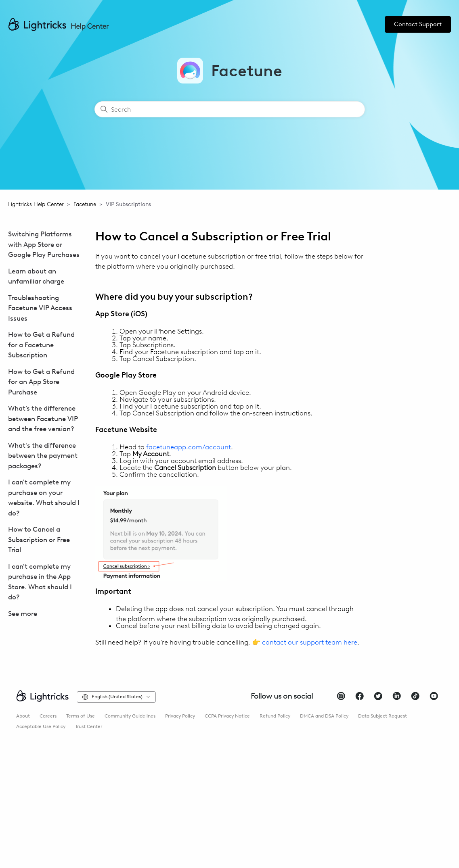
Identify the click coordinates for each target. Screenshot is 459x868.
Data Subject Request (382, 716)
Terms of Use (81, 716)
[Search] (230, 109)
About (23, 716)
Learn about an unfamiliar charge (36, 276)
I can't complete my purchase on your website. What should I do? (44, 498)
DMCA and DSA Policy (324, 716)
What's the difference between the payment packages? (43, 456)
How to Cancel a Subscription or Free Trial (39, 539)
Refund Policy (275, 716)
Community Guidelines (130, 716)
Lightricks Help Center (36, 204)
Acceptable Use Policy (41, 726)
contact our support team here (310, 642)
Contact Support (418, 24)
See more (23, 613)
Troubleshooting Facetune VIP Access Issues (40, 308)
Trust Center (89, 726)
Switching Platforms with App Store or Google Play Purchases (44, 244)
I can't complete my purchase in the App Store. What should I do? (40, 582)
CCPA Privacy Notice (227, 716)
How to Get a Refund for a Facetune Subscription (41, 345)
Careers (48, 716)
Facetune (85, 204)
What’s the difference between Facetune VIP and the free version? (43, 418)
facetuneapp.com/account (189, 447)
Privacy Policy (180, 716)
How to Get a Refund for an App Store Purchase (41, 382)
